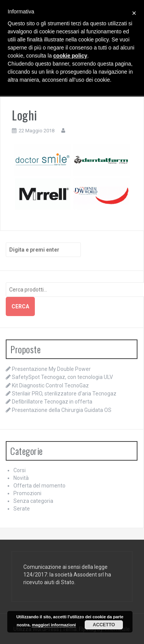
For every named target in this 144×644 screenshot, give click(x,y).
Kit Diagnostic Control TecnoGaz (50, 385)
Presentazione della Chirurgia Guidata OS (62, 410)
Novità (21, 478)
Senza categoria (33, 501)
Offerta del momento (39, 486)
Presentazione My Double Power (51, 369)
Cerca (20, 306)
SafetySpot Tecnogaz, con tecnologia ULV (62, 377)
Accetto (104, 625)
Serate (22, 509)
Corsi (20, 470)
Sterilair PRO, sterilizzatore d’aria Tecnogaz (64, 394)
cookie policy (70, 56)
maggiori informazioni (54, 625)
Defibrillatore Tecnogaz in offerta (52, 402)
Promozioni (27, 493)
